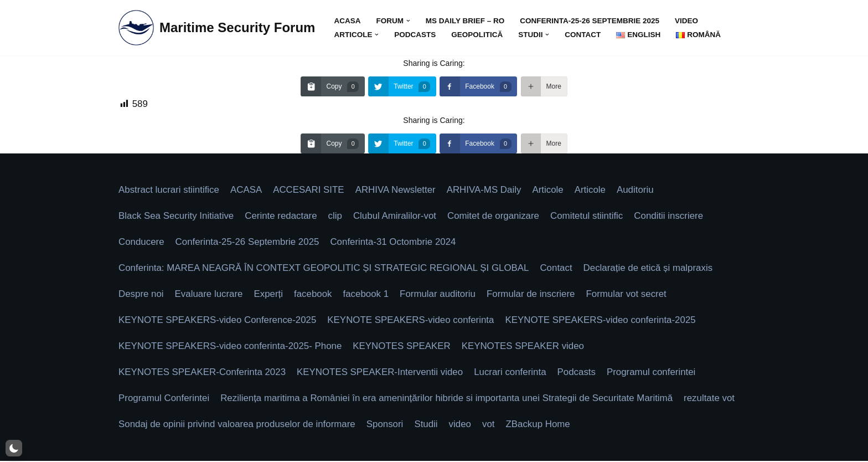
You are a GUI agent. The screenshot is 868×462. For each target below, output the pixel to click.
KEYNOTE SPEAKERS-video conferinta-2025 (604, 321)
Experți (269, 295)
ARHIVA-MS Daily (486, 190)
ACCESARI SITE (310, 190)
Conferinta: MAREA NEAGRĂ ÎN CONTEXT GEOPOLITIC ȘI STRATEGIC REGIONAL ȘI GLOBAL (325, 269)
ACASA (347, 21)
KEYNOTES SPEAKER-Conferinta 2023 (203, 373)
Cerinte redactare (282, 216)
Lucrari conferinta (513, 373)
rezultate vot (713, 400)
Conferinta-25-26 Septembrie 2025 (591, 21)
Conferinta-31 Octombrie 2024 (395, 243)
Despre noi (141, 295)
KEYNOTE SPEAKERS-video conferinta (413, 321)
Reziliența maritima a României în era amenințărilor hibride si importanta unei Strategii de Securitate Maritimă (449, 400)
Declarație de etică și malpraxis (652, 269)
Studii (428, 426)
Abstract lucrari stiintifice (169, 190)
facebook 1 (367, 295)
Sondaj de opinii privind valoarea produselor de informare (238, 426)
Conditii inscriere (672, 216)
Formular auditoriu (440, 295)
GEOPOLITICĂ (478, 35)
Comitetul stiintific (590, 216)
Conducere (141, 243)
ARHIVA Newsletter (397, 190)
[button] (409, 21)
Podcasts (416, 35)
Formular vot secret (629, 295)
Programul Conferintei (164, 400)
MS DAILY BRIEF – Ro (466, 21)
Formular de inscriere (533, 295)
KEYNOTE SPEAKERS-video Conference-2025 (218, 321)
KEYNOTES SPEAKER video (526, 347)
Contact (584, 35)
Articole (551, 190)
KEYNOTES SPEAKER (404, 347)
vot (491, 426)
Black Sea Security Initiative (177, 216)
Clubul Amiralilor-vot (397, 216)
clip (337, 216)
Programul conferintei (655, 373)
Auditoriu (639, 190)
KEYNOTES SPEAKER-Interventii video (381, 373)
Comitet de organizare (496, 216)
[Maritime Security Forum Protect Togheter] (217, 28)
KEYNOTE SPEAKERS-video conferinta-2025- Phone (231, 347)
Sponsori (387, 426)
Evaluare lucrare (209, 295)
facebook (314, 295)
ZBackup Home (541, 426)
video (688, 21)
